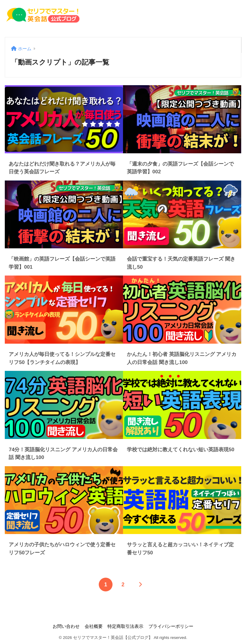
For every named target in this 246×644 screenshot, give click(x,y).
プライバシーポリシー (171, 626)
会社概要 (94, 626)
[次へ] (140, 585)
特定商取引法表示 (125, 626)
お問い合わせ (66, 626)
